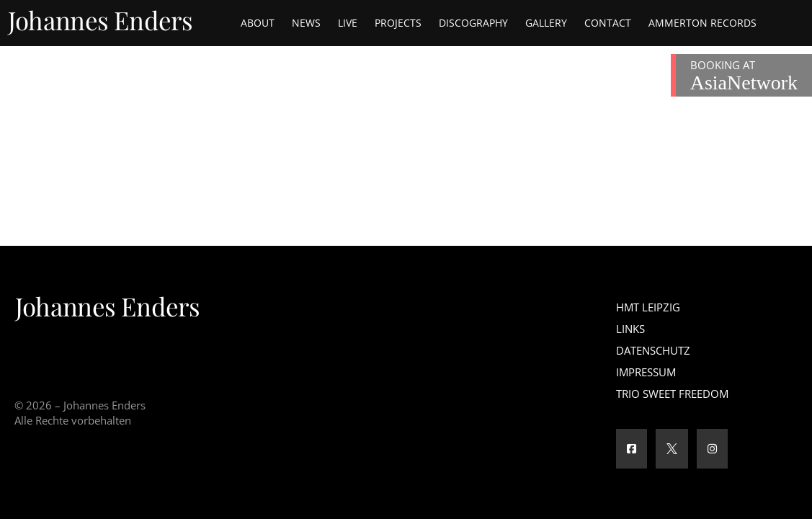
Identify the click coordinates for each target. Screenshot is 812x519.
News (306, 23)
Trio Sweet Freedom (672, 394)
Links (630, 329)
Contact (608, 23)
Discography (473, 23)
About (258, 23)
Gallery (546, 23)
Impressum (646, 372)
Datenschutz (653, 350)
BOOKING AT (744, 76)
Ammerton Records (702, 23)
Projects (398, 23)
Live (348, 23)
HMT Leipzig (648, 307)
